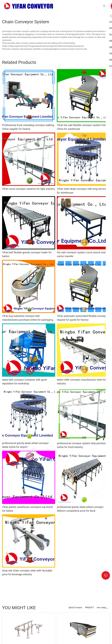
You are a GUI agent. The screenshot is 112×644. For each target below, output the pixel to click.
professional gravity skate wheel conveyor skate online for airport (25, 445)
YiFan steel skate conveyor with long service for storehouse (81, 191)
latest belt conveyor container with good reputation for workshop (24, 382)
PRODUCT (90, 608)
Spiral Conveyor (75, 608)
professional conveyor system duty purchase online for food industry (82, 445)
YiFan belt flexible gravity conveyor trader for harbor (27, 254)
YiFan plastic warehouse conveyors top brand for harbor (27, 509)
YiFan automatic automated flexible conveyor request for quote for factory (82, 318)
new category (103, 608)
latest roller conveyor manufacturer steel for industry (81, 382)
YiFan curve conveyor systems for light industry (28, 189)
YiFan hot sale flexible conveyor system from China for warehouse (82, 127)
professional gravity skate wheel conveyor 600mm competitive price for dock (80, 509)
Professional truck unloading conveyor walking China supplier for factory (28, 127)
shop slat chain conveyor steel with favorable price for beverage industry (27, 572)
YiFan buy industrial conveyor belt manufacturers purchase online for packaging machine (28, 318)
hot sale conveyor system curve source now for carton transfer (83, 254)
